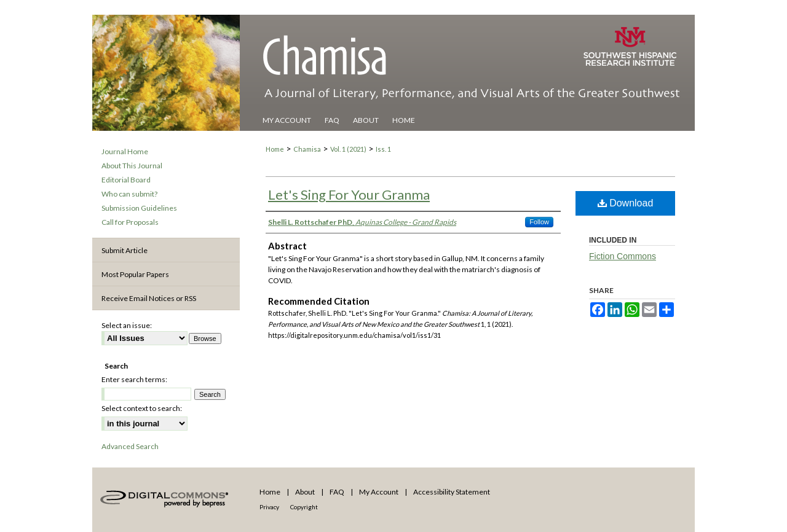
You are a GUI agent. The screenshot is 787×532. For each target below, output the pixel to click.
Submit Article (125, 250)
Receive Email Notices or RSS (149, 298)
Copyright (304, 507)
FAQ (337, 492)
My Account (379, 492)
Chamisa (307, 149)
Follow (539, 222)
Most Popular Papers (135, 274)
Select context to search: (142, 408)
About (305, 492)
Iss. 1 (383, 149)
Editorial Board (126, 180)
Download (626, 203)
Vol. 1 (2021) (348, 149)
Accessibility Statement (452, 492)
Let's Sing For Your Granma (349, 194)
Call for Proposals (130, 222)
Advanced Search (130, 446)
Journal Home (125, 151)
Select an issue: (127, 325)
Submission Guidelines (139, 208)
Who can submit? (129, 194)
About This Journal (132, 166)
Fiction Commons (623, 256)
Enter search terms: (134, 379)
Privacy (269, 507)
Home (275, 149)
